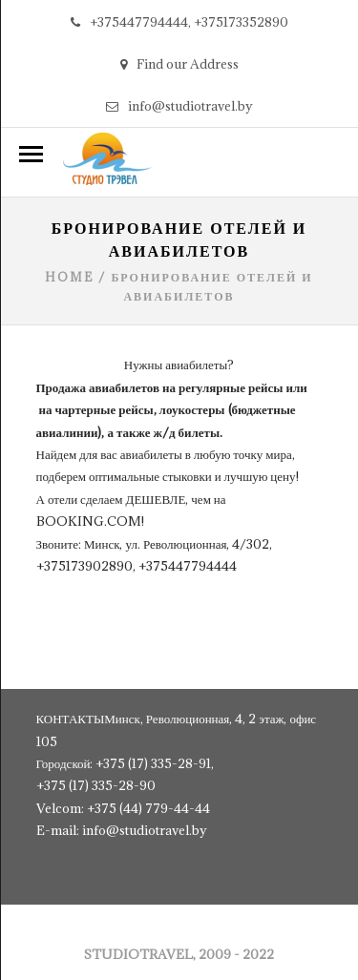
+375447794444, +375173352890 (179, 22)
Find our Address (179, 64)
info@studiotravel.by (179, 106)
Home (69, 277)
